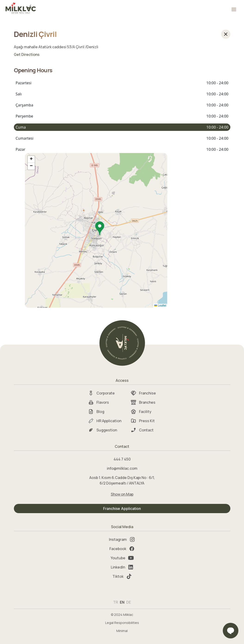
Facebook (122, 549)
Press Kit (143, 421)
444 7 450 (122, 459)
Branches (143, 402)
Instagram (122, 539)
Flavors (99, 402)
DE (129, 602)
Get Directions (27, 54)
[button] (100, 229)
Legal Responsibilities (122, 623)
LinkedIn (122, 567)
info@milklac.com (122, 468)
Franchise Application (122, 509)
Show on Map (122, 494)
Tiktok (122, 576)
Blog (96, 412)
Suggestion (103, 430)
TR (116, 602)
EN (122, 602)
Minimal (122, 631)
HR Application (105, 421)
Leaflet (160, 306)
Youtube (122, 558)
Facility (141, 412)
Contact (142, 430)
